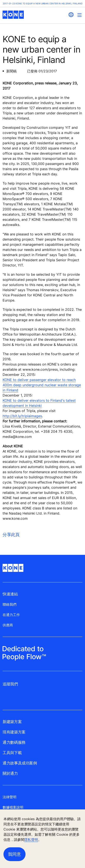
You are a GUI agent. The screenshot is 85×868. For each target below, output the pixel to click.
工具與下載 (12, 753)
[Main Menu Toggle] (79, 15)
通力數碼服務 (14, 742)
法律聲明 (10, 797)
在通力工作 (11, 615)
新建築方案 (12, 722)
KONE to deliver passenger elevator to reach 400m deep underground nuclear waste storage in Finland (42, 385)
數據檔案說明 (13, 807)
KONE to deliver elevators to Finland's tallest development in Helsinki (39, 403)
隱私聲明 (31, 840)
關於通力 (10, 773)
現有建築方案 (14, 732)
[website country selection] (71, 15)
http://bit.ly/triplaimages (22, 416)
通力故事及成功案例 (20, 763)
